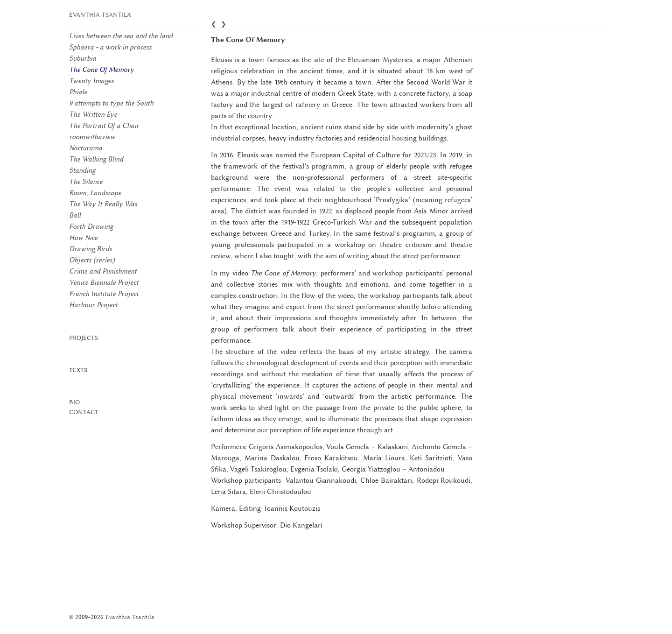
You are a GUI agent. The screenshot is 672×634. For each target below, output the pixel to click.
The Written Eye (93, 114)
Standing (82, 170)
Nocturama (86, 148)
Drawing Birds (91, 249)
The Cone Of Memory (101, 70)
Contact (84, 412)
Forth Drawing (91, 226)
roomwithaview (92, 137)
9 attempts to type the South (111, 103)
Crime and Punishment (103, 271)
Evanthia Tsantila (100, 15)
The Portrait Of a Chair (104, 126)
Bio (74, 402)
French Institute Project (104, 294)
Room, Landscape (95, 193)
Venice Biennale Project (104, 282)
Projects (84, 338)
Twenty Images (91, 81)
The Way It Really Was (103, 204)
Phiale (78, 92)
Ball (75, 215)
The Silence (86, 182)
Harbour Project (93, 305)
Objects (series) (92, 260)
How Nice (83, 238)
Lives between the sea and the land (121, 36)
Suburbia (83, 58)
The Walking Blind (96, 159)
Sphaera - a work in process (110, 47)
